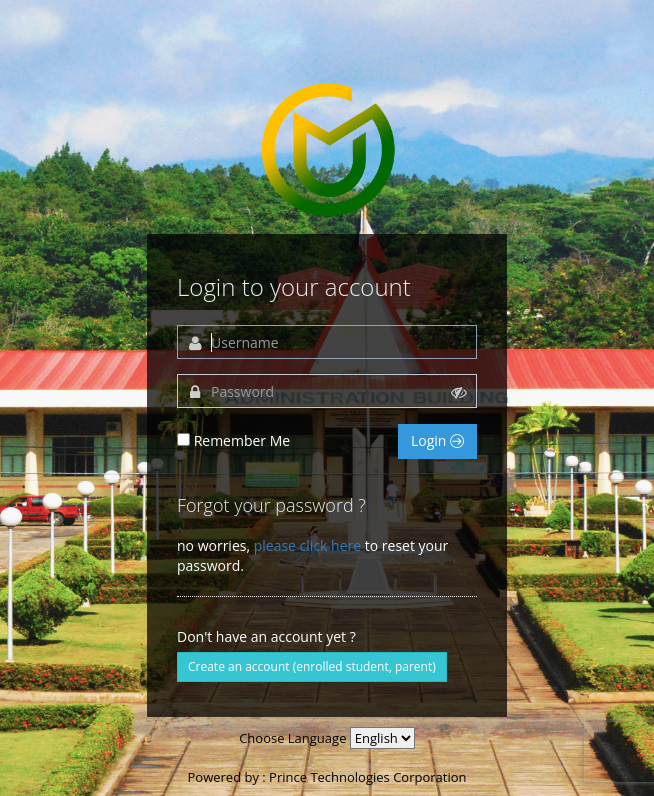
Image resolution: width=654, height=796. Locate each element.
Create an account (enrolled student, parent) (312, 666)
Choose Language (292, 738)
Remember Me (242, 440)
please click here (307, 545)
